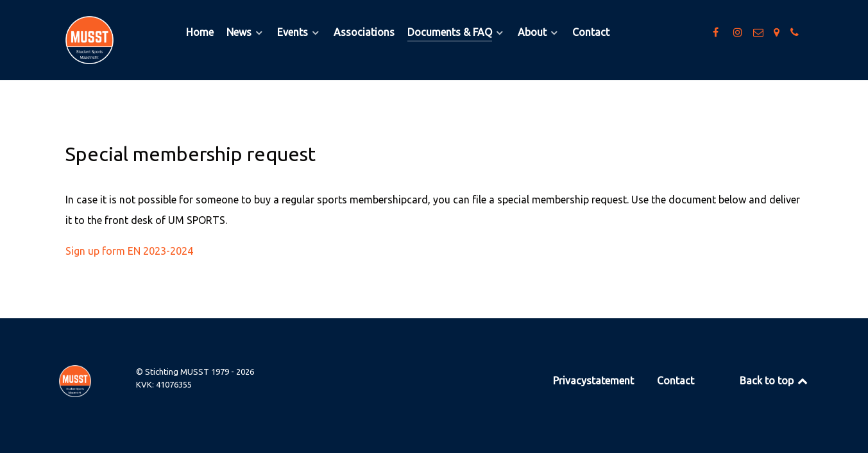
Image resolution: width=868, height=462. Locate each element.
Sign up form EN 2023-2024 (129, 251)
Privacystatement (593, 381)
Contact (676, 381)
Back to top (775, 381)
